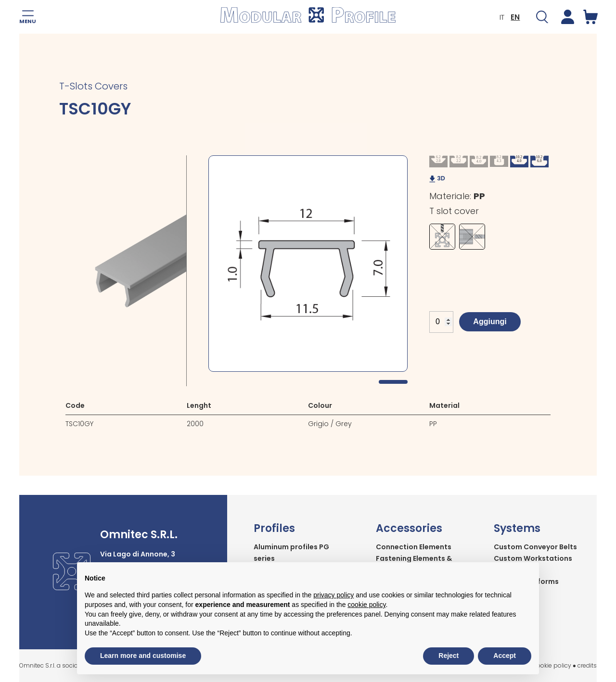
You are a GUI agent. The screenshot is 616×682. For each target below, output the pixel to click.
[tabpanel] (308, 264)
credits (587, 665)
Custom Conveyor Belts (535, 547)
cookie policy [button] (366, 605)
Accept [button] (505, 656)
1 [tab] (393, 382)
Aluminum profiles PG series (291, 553)
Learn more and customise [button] (143, 656)
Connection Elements (414, 547)
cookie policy (552, 665)
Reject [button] (449, 656)
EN (515, 17)
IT (501, 17)
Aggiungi (490, 322)
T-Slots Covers (93, 86)
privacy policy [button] (334, 595)
